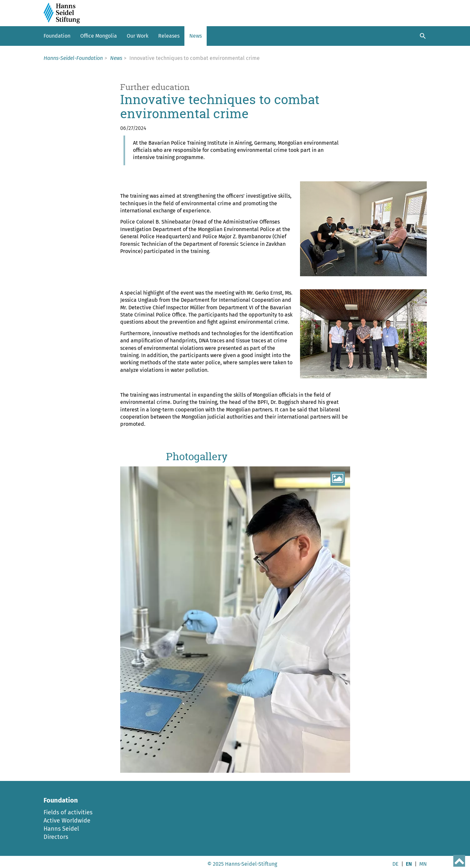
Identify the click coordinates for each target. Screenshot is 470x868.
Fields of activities (68, 812)
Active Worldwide (67, 821)
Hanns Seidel (61, 829)
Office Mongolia (99, 36)
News (196, 36)
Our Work (138, 36)
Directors (56, 837)
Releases (169, 36)
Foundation (57, 36)
